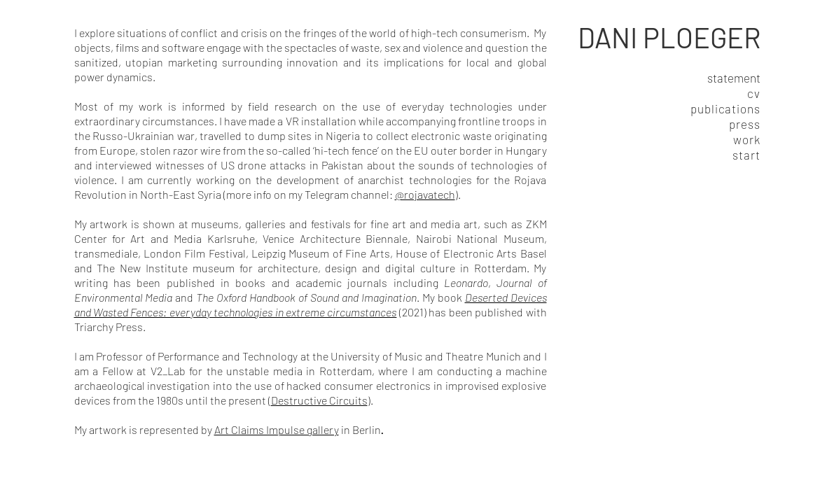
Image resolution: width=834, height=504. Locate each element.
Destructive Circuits (319, 400)
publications (725, 108)
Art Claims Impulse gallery (277, 429)
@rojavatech (425, 194)
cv (754, 93)
